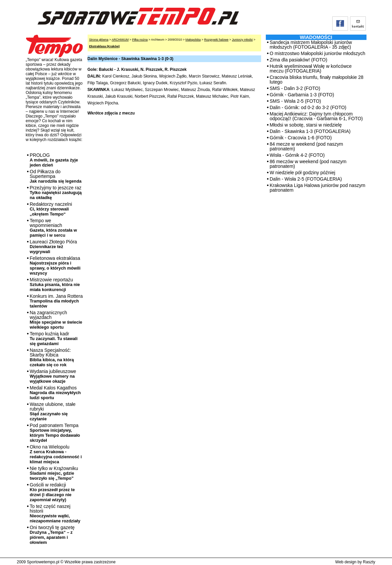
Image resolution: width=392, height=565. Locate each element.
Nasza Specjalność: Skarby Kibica (52, 357)
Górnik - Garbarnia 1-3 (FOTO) (302, 95)
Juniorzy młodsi (242, 40)
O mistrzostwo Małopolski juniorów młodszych (318, 53)
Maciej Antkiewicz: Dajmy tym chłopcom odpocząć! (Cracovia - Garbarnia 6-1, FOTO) (316, 116)
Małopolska (193, 40)
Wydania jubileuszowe (53, 376)
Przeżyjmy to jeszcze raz (56, 193)
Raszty (369, 562)
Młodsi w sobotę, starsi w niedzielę (306, 125)
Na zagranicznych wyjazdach (56, 320)
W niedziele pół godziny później (303, 173)
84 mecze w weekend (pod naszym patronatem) (307, 146)
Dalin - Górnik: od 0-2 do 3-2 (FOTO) (308, 107)
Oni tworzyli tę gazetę (52, 535)
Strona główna (99, 40)
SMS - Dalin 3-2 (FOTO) (295, 88)
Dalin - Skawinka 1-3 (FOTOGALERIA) (310, 131)
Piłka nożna (140, 40)
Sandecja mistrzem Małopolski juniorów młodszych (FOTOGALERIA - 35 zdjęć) (311, 45)
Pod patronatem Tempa (55, 433)
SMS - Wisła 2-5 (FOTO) (296, 101)
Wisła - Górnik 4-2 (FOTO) (297, 155)
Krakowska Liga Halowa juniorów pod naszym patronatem (318, 188)
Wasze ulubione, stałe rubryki (53, 411)
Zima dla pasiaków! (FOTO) (299, 60)
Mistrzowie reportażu (55, 285)
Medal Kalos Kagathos (55, 393)
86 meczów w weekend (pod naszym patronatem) (308, 164)
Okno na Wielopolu (56, 454)
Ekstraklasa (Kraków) (105, 46)
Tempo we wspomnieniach (54, 228)
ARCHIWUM (120, 40)
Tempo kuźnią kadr (54, 339)
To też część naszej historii (55, 513)
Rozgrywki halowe (216, 40)
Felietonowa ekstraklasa (55, 266)
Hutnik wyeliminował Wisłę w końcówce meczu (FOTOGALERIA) (311, 68)
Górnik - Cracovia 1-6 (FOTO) (301, 138)
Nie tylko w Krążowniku (54, 473)
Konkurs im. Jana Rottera (56, 301)
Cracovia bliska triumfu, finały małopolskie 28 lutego (317, 80)
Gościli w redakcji (52, 492)
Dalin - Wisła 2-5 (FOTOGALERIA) (306, 179)
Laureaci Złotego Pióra (54, 247)
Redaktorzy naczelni (51, 209)
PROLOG (54, 160)
